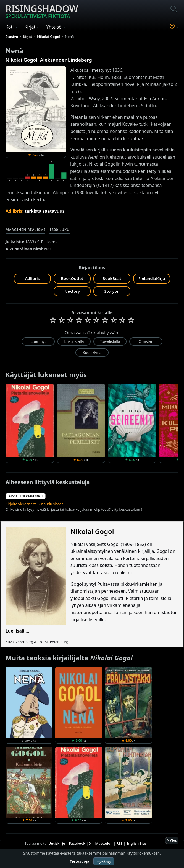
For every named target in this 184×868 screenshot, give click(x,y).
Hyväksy (104, 861)
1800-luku (60, 230)
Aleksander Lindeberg (66, 60)
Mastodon (104, 843)
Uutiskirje (57, 843)
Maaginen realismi (25, 230)
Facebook (77, 843)
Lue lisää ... (17, 631)
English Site (136, 843)
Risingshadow (42, 11)
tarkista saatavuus (44, 211)
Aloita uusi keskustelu (26, 496)
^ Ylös (172, 840)
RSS (119, 843)
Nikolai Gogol (21, 60)
